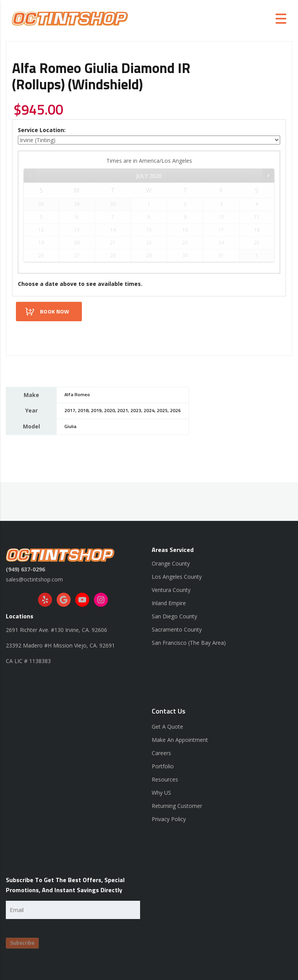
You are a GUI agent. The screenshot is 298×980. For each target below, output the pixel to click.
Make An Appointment (180, 740)
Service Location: (42, 130)
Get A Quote (167, 727)
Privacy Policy (169, 819)
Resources (165, 779)
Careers (161, 753)
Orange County (171, 563)
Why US (161, 793)
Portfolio (163, 766)
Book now (55, 312)
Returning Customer (177, 806)
